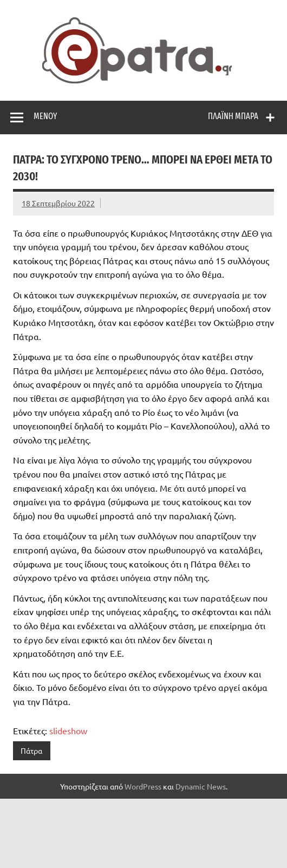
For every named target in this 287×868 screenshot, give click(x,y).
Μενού (45, 116)
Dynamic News (201, 786)
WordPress (143, 786)
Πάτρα (31, 750)
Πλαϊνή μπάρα (233, 116)
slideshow (68, 730)
